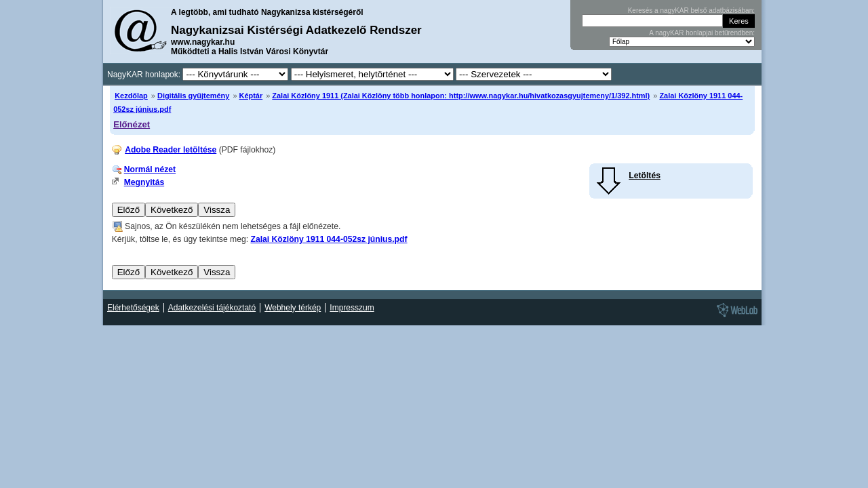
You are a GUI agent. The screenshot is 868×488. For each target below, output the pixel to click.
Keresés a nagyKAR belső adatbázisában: (691, 11)
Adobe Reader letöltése (171, 150)
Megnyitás (144, 182)
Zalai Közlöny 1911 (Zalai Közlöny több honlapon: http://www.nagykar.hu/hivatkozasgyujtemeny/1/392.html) (461, 96)
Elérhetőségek (133, 308)
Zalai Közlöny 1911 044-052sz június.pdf (329, 239)
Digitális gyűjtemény (193, 96)
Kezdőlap (131, 96)
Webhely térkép (293, 308)
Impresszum (352, 308)
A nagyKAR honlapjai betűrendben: (702, 33)
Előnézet (132, 124)
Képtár (251, 96)
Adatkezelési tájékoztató (212, 308)
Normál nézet (150, 169)
